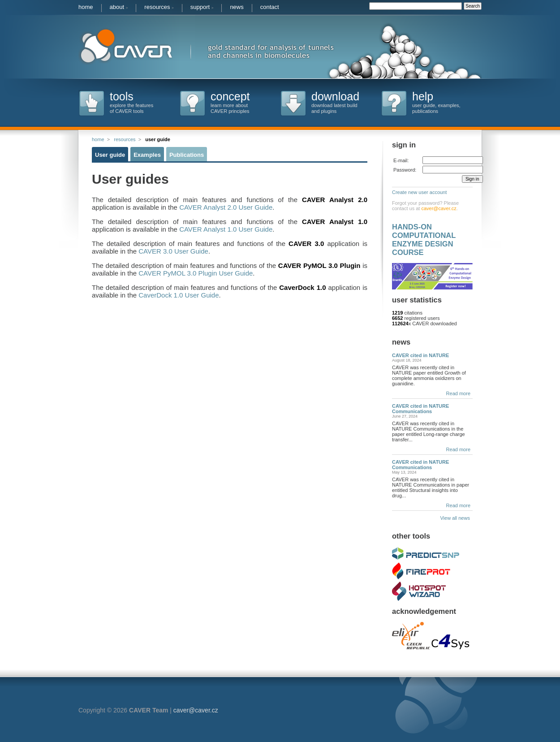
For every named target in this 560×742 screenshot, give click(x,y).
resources (159, 7)
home (86, 7)
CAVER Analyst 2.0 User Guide (226, 207)
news (237, 7)
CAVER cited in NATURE (420, 355)
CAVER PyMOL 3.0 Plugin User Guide (196, 273)
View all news (456, 518)
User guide (110, 155)
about (119, 7)
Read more (458, 393)
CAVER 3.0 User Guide (173, 251)
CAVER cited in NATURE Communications (420, 409)
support (202, 7)
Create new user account (419, 192)
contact (270, 7)
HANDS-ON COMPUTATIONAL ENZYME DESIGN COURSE (424, 239)
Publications (187, 155)
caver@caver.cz (439, 208)
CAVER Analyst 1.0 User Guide (226, 229)
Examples (147, 155)
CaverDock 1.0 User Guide (179, 295)
